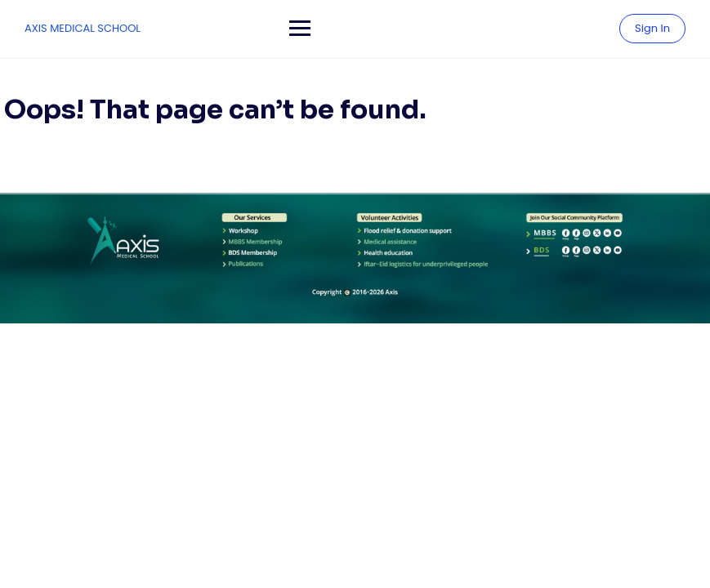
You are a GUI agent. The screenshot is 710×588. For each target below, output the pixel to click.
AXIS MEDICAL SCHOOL (83, 28)
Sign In (652, 28)
